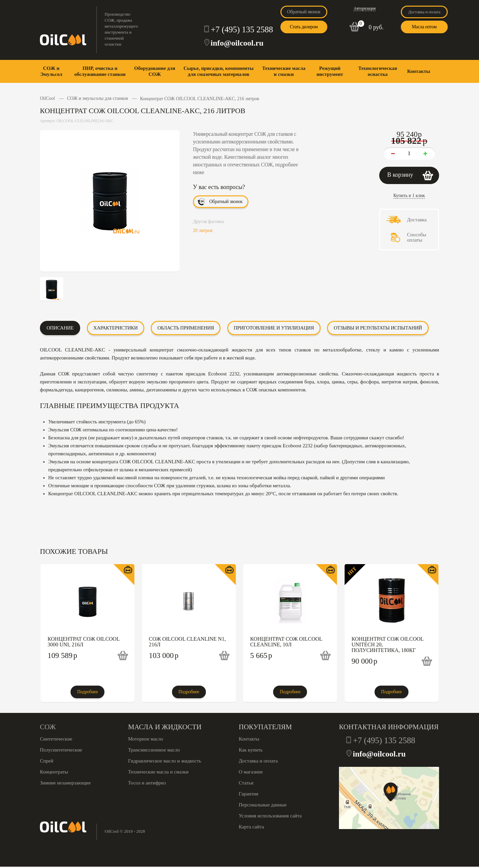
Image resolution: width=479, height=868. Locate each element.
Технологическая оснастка (378, 71)
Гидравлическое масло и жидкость (165, 761)
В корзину (400, 175)
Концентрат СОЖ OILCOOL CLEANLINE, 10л (286, 642)
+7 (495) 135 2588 (242, 29)
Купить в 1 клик (409, 196)
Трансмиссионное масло (154, 750)
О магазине (251, 772)
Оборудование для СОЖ (155, 71)
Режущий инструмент (330, 71)
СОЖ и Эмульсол (51, 71)
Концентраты (54, 772)
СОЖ (48, 727)
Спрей (47, 761)
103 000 (164, 655)
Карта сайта (251, 827)
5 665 (261, 655)
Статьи (246, 783)
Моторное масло (146, 739)
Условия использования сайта (270, 816)
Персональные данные (263, 805)
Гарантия (249, 794)
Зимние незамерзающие (65, 783)
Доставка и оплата (424, 12)
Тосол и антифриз (147, 783)
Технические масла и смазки (284, 71)
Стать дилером (304, 27)
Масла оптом (424, 27)
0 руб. (376, 27)
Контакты (419, 71)
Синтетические (56, 739)
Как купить (251, 750)
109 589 (62, 655)
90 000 (365, 661)
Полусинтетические (61, 750)
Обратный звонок (304, 12)
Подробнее (87, 692)
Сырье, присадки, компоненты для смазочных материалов (219, 71)
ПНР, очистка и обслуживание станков (100, 71)
